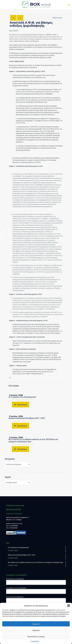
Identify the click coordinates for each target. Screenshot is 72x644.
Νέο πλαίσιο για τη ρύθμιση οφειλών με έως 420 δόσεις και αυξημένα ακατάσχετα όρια (35, 562)
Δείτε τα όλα (57, 18)
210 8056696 (14, 526)
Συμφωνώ (36, 624)
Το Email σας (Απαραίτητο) (36, 599)
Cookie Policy (35, 641)
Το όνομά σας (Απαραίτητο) (36, 581)
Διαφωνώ (36, 630)
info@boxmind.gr (16, 523)
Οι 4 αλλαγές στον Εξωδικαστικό (22, 397)
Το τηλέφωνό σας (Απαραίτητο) (36, 590)
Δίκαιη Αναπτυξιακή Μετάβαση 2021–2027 (27, 418)
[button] (69, 606)
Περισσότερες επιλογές (36, 636)
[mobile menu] (69, 5)
